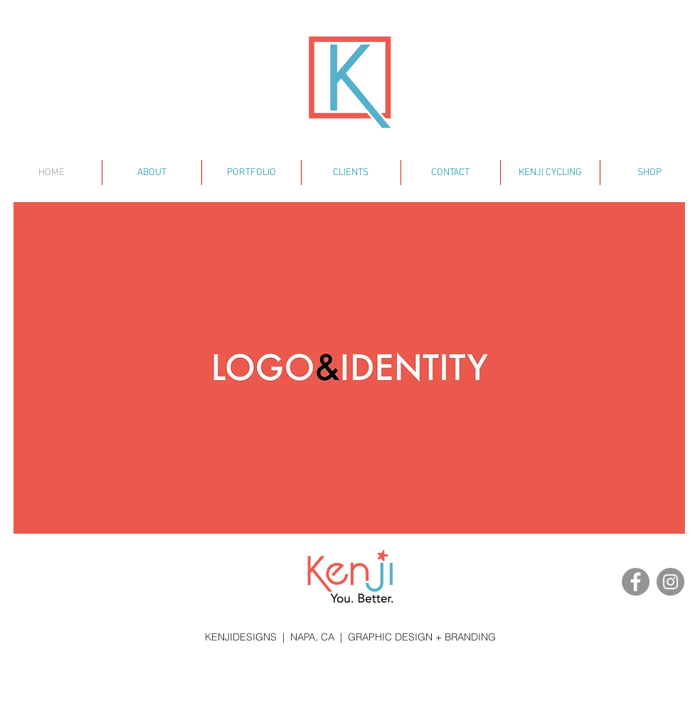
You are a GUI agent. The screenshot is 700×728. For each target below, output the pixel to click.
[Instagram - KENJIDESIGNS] (670, 582)
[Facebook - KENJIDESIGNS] (636, 582)
